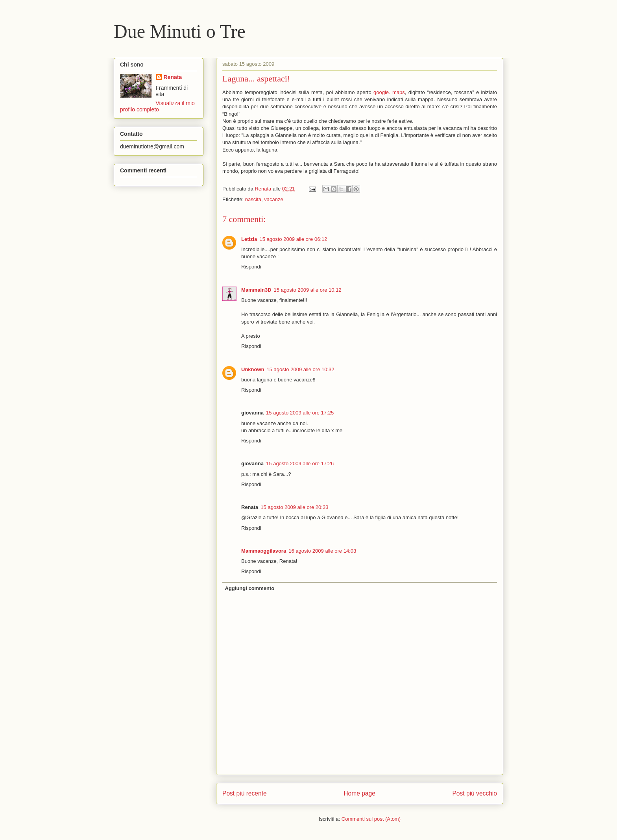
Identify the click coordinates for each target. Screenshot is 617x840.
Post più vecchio (475, 793)
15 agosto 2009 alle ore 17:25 (300, 413)
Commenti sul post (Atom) (371, 819)
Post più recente (245, 793)
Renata (173, 77)
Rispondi (251, 267)
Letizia (249, 239)
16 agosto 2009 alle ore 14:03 (322, 551)
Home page (359, 793)
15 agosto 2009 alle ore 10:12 (308, 290)
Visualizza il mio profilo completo (157, 106)
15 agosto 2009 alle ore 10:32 (301, 369)
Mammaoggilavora (264, 551)
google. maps (389, 92)
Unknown (253, 369)
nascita (253, 199)
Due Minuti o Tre (180, 31)
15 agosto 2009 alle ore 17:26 (300, 463)
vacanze (273, 199)
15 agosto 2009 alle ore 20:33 (294, 507)
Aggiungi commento (250, 588)
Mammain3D (256, 290)
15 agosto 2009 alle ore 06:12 (293, 239)
